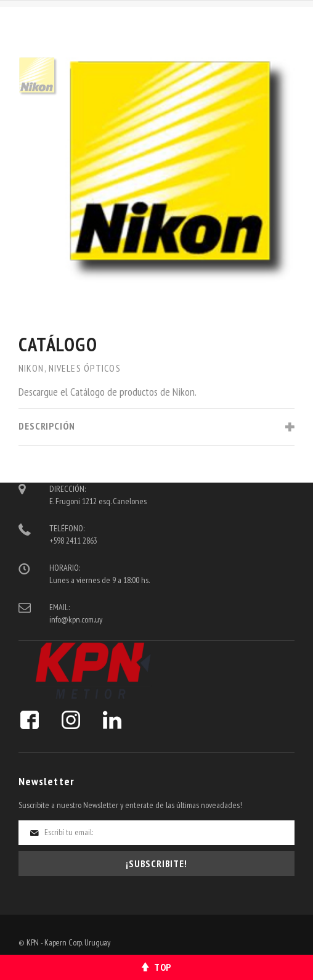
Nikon (31, 368)
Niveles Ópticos (85, 368)
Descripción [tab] (47, 426)
